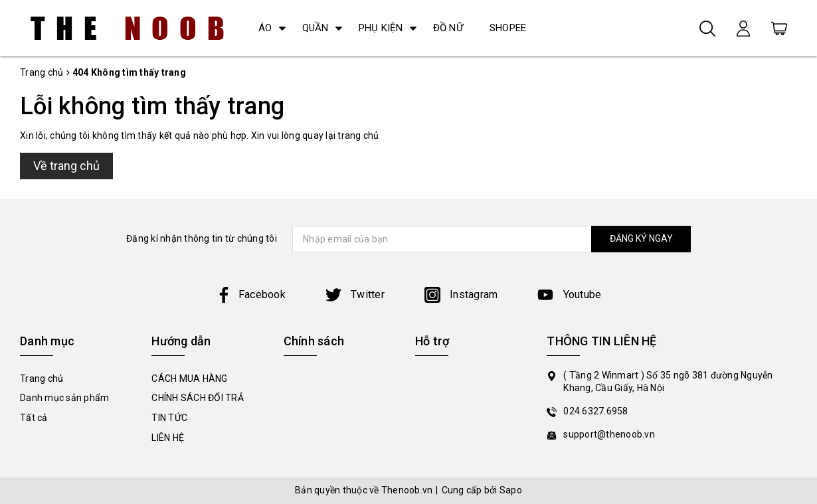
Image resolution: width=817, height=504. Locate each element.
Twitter (355, 294)
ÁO (265, 28)
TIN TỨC (169, 418)
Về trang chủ (66, 166)
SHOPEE (508, 28)
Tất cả (34, 418)
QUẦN (316, 28)
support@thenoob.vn (609, 434)
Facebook (251, 294)
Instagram (461, 294)
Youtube (569, 294)
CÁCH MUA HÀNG (189, 378)
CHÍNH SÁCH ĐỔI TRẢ (198, 398)
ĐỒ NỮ (448, 28)
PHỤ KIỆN (381, 28)
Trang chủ (42, 378)
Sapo (511, 490)
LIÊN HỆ (168, 438)
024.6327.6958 (595, 411)
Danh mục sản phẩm (64, 398)
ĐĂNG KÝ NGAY (638, 238)
